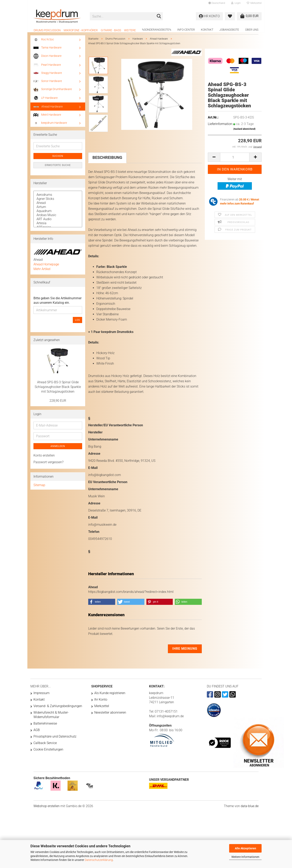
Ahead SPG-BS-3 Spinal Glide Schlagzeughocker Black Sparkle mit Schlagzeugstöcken (58, 390)
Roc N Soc (44, 42)
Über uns (252, 30)
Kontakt (207, 30)
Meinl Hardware (47, 118)
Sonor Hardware (48, 84)
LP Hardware (46, 101)
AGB (37, 733)
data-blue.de (250, 809)
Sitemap (39, 488)
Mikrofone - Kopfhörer (81, 30)
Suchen (58, 159)
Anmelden (58, 449)
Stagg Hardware (48, 76)
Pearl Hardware (47, 68)
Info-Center (186, 30)
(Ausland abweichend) (244, 132)
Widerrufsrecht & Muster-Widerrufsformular (51, 718)
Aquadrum (58, 214)
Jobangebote (229, 30)
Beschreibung (107, 160)
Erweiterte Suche (58, 168)
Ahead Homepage (46, 267)
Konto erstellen (44, 458)
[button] (217, 3)
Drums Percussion (47, 30)
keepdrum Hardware (50, 126)
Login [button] (236, 3)
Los (77, 323)
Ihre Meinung (185, 651)
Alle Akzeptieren (245, 848)
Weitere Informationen (245, 857)
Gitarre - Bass (111, 30)
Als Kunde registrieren (110, 696)
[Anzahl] (235, 160)
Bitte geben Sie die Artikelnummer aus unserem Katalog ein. (57, 303)
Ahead (58, 206)
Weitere (130, 30)
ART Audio (58, 222)
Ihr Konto (101, 702)
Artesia (58, 226)
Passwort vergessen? (48, 465)
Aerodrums (58, 198)
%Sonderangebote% (157, 30)
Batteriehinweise (45, 726)
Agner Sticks (58, 202)
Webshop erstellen (47, 809)
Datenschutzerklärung (99, 860)
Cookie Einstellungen (48, 752)
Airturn (58, 210)
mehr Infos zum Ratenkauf (237, 206)
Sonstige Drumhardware (53, 92)
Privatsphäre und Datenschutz (55, 739)
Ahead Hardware (48, 109)
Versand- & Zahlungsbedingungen (58, 709)
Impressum (41, 696)
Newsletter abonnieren (110, 715)
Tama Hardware (47, 50)
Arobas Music (58, 218)
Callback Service (45, 746)
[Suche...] (159, 16)
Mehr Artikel (42, 272)
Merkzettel (254, 3)
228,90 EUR (58, 403)
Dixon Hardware (47, 59)
